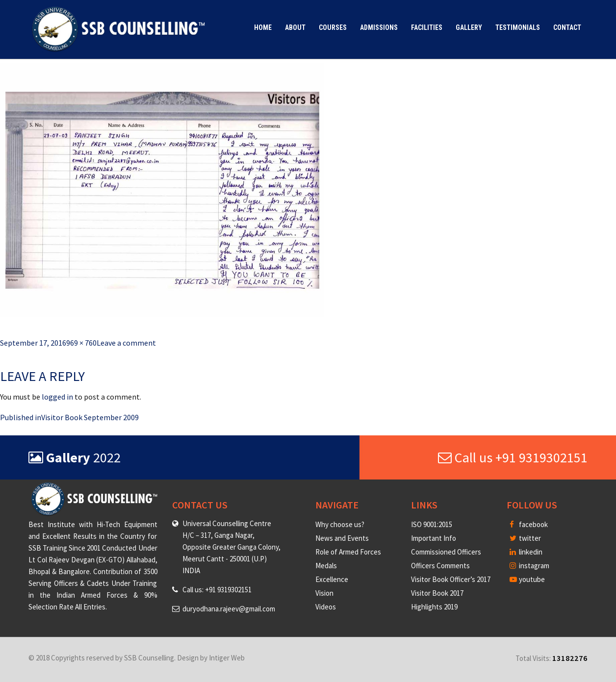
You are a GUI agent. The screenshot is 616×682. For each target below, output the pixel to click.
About (295, 27)
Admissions (379, 27)
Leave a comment (126, 343)
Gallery (469, 27)
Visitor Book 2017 (437, 593)
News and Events (342, 538)
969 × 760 (81, 343)
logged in (57, 397)
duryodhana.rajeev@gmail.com (229, 609)
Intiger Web (227, 658)
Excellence (332, 579)
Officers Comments (440, 566)
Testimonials (518, 27)
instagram (529, 566)
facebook (529, 524)
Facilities (427, 27)
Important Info (434, 538)
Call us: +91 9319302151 (217, 590)
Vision (324, 593)
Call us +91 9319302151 (513, 457)
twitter (525, 538)
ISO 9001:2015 (432, 524)
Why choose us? (340, 524)
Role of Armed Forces (348, 552)
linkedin (526, 552)
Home (263, 27)
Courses (333, 27)
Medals (326, 566)
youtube (527, 579)
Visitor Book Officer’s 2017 (451, 579)
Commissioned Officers (446, 552)
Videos (326, 607)
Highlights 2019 (434, 607)
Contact (567, 27)
